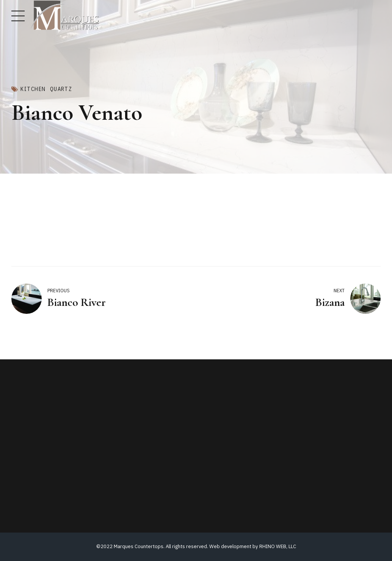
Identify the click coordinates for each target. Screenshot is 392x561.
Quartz (61, 89)
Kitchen (33, 89)
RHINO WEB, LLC (278, 546)
